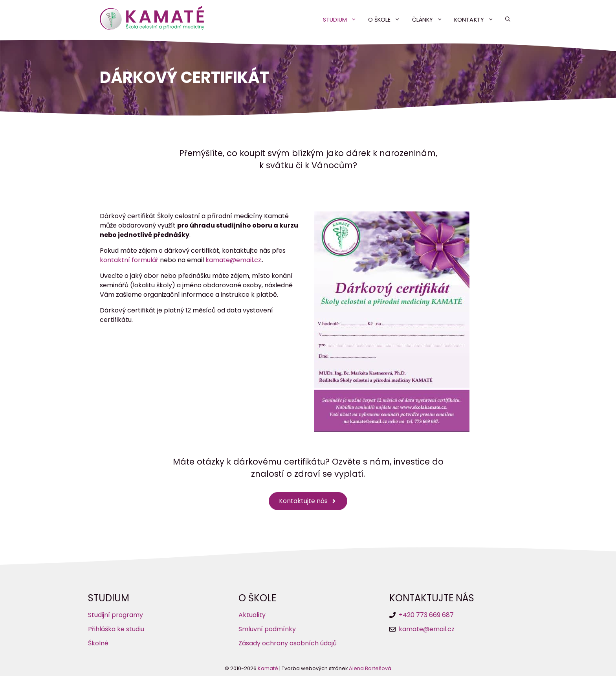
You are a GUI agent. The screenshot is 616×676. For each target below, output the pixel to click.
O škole (387, 20)
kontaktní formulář (129, 260)
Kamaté (268, 668)
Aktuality (252, 615)
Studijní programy (115, 615)
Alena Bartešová (370, 668)
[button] (508, 20)
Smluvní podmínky (267, 629)
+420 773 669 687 (426, 615)
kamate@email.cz (233, 260)
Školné (98, 643)
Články (430, 20)
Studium (343, 20)
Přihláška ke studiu (116, 629)
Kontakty (477, 20)
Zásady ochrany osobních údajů (288, 643)
